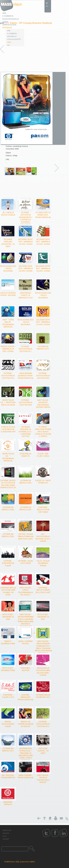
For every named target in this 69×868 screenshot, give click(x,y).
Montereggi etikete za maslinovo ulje (26, 295)
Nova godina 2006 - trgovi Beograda (43, 295)
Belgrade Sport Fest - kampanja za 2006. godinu (26, 242)
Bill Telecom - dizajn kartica (8, 776)
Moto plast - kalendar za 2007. (43, 617)
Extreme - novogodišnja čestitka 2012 (43, 724)
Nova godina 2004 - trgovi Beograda (26, 322)
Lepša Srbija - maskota (26, 455)
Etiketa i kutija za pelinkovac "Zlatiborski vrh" (8, 429)
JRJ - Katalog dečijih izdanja (8, 214)
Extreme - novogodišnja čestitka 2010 (8, 376)
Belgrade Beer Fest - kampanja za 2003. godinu (43, 322)
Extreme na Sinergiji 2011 (8, 750)
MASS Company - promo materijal (26, 776)
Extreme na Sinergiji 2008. (8, 509)
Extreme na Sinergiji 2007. (26, 509)
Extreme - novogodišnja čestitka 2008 (26, 402)
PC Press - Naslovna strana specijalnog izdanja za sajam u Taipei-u (43, 432)
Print (9, 42)
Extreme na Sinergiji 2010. (43, 348)
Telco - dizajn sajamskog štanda (43, 563)
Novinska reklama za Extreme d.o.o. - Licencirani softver (26, 432)
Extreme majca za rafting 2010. (43, 696)
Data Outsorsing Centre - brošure (8, 294)
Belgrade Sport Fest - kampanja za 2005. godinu (43, 269)
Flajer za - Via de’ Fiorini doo (43, 482)
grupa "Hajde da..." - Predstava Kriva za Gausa (8, 402)
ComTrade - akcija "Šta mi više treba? (43, 510)
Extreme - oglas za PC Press (26, 562)
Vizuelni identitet (14, 39)
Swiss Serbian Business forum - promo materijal (26, 376)
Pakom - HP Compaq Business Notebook (26, 724)
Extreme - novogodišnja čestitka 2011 (26, 349)
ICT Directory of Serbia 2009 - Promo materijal (43, 215)
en (47, 6)
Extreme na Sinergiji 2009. (26, 482)
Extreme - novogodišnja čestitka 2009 (43, 376)
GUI (8, 45)
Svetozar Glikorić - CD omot (43, 751)
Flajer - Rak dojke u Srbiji (43, 455)
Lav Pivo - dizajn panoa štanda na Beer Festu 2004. (26, 536)
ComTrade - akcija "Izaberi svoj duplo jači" (43, 590)
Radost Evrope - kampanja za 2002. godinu (8, 349)
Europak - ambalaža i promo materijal (26, 697)
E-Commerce (12, 34)
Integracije (12, 36)
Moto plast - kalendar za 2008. (8, 617)
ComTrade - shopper (26, 669)
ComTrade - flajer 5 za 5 (8, 696)
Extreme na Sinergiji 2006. (8, 535)
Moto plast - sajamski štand (8, 669)
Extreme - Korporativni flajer (8, 563)
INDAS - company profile (26, 642)
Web (9, 31)
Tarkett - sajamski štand (8, 642)
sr (47, 3)
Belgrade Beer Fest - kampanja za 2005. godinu (43, 242)
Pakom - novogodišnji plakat (8, 724)
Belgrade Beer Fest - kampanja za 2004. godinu (26, 269)
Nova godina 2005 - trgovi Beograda (8, 269)
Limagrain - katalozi (8, 803)
